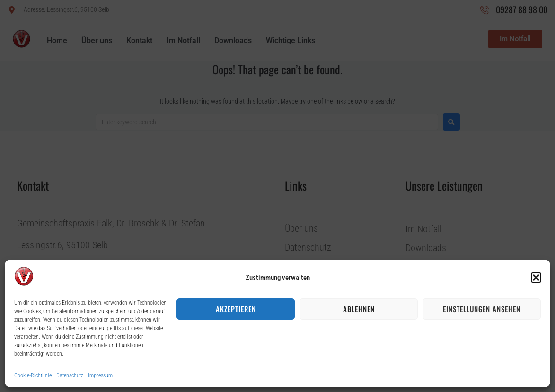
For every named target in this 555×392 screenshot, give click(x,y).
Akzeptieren (236, 309)
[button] (536, 278)
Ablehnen (359, 309)
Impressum (100, 375)
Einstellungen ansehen (482, 309)
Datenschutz (70, 375)
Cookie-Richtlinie (33, 375)
